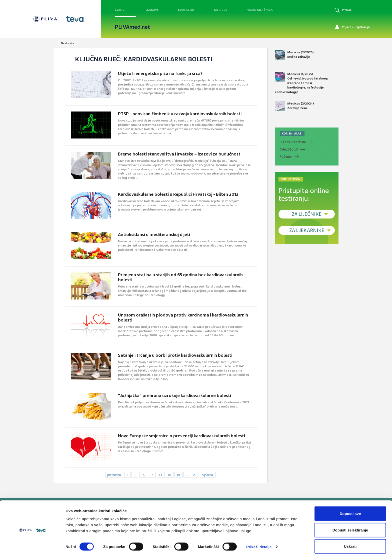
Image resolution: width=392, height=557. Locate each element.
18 (169, 475)
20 (195, 475)
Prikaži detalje (259, 544)
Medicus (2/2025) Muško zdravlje (294, 55)
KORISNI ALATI (292, 133)
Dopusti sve (350, 511)
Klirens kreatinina (293, 142)
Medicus (221, 10)
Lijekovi (152, 10)
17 (160, 475)
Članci (120, 10)
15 (143, 475)
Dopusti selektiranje (350, 527)
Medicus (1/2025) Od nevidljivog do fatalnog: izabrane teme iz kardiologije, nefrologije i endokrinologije (301, 83)
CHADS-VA (289, 149)
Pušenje (286, 157)
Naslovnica (68, 43)
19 (178, 475)
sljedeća (207, 475)
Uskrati (350, 544)
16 (152, 475)
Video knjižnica (260, 10)
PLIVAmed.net (132, 27)
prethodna (114, 475)
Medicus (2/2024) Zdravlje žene (294, 106)
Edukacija (186, 10)
